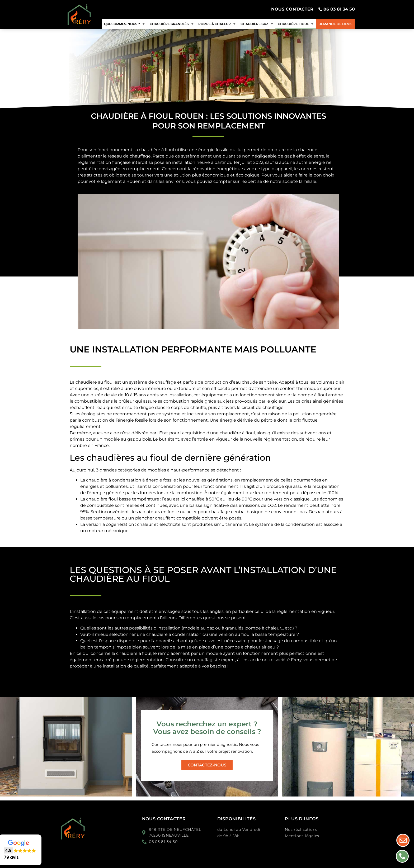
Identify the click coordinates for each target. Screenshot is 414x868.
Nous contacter (164, 819)
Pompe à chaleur (217, 24)
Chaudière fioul (296, 24)
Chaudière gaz (257, 24)
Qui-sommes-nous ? (124, 24)
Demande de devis (335, 24)
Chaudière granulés (172, 24)
